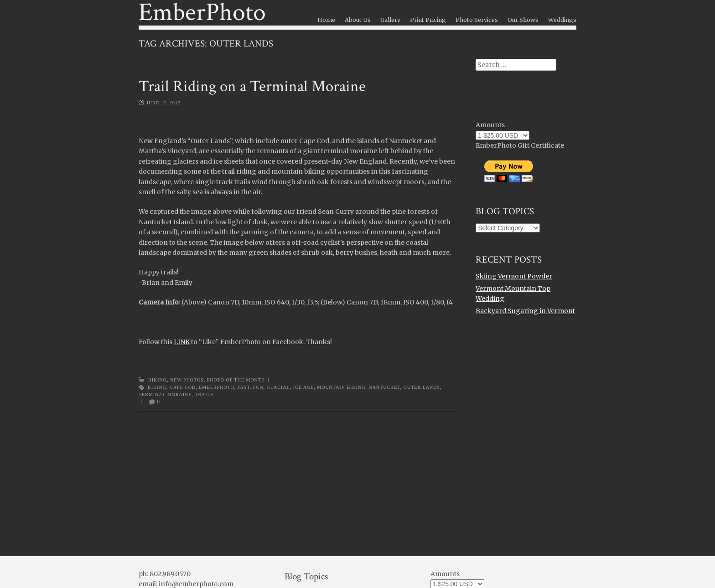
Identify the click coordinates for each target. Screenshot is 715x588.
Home (326, 20)
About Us (358, 20)
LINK (182, 342)
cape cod (183, 387)
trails (204, 395)
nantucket (384, 387)
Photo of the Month (236, 380)
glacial (278, 387)
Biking (158, 380)
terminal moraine (165, 395)
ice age (304, 387)
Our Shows (523, 20)
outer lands (422, 387)
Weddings (562, 20)
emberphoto (217, 387)
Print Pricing (428, 20)
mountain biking (341, 387)
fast (244, 387)
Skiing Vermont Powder (514, 276)
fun (258, 387)
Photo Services (477, 20)
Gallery (390, 20)
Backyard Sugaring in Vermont (525, 311)
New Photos (187, 380)
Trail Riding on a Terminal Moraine (252, 86)
